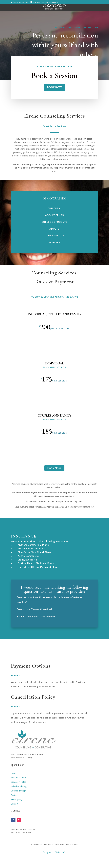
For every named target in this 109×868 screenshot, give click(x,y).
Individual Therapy (20, 786)
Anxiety (14, 795)
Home (14, 773)
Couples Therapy (19, 791)
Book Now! (54, 468)
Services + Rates (19, 782)
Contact (15, 804)
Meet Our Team (18, 777)
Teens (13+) (16, 799)
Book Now (54, 87)
